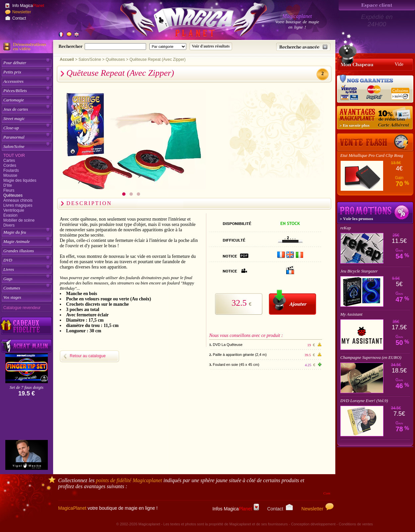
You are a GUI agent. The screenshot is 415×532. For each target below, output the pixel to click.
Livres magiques (18, 205)
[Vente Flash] (375, 142)
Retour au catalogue (88, 356)
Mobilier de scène (19, 220)
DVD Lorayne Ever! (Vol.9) (364, 401)
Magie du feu (15, 232)
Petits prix (12, 72)
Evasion (10, 215)
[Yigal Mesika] (27, 455)
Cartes (9, 160)
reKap (346, 228)
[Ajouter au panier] (292, 302)
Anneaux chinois (18, 200)
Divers (9, 225)
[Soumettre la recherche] (211, 46)
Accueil (67, 59)
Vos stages (12, 297)
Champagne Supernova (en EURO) (371, 357)
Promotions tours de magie (375, 213)
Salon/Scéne (14, 146)
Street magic (14, 118)
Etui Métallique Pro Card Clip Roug (372, 155)
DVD (8, 260)
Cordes (10, 165)
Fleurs (9, 190)
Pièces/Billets (15, 91)
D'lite (8, 185)
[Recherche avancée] (303, 47)
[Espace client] (377, 5)
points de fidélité (129, 480)
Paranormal (14, 137)
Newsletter (22, 12)
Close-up (11, 128)
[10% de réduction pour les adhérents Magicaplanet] (375, 118)
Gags (8, 279)
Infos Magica (236, 509)
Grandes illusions (19, 251)
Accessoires (13, 81)
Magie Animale (17, 241)
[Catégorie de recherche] (168, 47)
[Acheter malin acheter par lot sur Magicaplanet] (27, 346)
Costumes (12, 288)
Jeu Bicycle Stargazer (359, 271)
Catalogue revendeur (22, 308)
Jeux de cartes (16, 109)
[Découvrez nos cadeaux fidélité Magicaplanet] (27, 326)
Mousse (10, 175)
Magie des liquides (20, 180)
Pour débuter (15, 63)
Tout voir (14, 156)
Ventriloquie (14, 210)
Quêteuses (13, 195)
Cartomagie (14, 100)
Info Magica (28, 6)
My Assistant (351, 314)
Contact (19, 18)
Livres (9, 269)
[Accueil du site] (186, 21)
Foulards (11, 170)
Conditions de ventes (356, 524)
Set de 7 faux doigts (27, 387)
